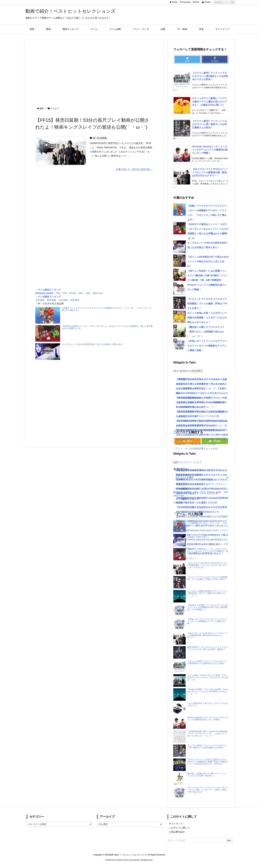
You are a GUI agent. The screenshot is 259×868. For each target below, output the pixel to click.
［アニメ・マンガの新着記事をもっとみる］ (196, 449)
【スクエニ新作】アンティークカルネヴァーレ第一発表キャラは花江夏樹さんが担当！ (209, 124)
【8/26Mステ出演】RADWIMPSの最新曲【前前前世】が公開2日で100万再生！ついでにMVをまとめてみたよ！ (202, 435)
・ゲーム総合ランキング (48, 290)
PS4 (58, 293)
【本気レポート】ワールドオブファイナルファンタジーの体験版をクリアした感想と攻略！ (207, 346)
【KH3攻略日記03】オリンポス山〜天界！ (198, 493)
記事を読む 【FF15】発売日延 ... (134, 169)
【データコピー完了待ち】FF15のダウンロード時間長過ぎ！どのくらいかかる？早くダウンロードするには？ (207, 565)
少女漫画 (63, 300)
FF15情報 (102, 138)
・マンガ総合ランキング (48, 297)
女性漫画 (75, 300)
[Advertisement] (94, 70)
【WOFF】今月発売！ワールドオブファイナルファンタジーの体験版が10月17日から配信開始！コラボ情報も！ (208, 607)
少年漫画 (40, 300)
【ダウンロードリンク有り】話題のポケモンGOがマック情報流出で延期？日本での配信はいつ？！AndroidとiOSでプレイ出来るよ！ (208, 762)
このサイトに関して (179, 828)
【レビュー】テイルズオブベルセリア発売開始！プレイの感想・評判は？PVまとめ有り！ (207, 304)
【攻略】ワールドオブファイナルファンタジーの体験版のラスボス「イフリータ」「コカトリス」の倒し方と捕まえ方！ (106, 309)
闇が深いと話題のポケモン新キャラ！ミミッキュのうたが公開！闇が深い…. (207, 775)
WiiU (81, 293)
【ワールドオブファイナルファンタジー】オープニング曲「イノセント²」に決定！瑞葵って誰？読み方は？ (207, 790)
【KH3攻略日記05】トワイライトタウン (197, 470)
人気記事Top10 (177, 832)
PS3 (65, 293)
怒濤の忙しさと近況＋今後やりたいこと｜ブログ (201, 516)
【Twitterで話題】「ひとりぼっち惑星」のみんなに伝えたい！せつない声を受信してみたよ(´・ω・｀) (208, 691)
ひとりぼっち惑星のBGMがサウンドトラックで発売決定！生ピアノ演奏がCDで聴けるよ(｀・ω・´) (207, 593)
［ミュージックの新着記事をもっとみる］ (195, 444)
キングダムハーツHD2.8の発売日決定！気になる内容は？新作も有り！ (93, 344)
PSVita (73, 293)
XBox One (98, 293)
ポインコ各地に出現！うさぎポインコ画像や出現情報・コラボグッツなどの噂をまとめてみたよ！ (207, 318)
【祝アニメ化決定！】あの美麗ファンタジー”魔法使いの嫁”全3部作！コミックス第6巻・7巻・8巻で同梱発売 (208, 275)
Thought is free (146, 860)
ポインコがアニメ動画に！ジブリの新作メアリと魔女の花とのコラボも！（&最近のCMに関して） (209, 101)
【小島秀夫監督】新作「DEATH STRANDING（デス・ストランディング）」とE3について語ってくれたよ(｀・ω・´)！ (207, 733)
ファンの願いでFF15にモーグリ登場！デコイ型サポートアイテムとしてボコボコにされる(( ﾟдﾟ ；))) (208, 677)
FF (94, 138)
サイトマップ (176, 824)
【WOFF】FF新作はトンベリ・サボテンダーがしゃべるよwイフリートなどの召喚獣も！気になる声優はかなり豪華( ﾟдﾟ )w (107, 327)
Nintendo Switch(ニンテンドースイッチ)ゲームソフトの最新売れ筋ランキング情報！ (210, 150)
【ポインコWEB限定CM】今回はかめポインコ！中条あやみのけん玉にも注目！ (208, 261)
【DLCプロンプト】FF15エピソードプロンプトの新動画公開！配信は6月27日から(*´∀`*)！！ (210, 172)
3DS (88, 293)
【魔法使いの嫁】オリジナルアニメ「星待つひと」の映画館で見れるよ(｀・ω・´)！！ (206, 332)
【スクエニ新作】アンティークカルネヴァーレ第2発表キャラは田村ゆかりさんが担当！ (210, 76)
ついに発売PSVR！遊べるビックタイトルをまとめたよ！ (208, 704)
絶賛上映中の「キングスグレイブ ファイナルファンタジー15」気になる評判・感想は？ (207, 648)
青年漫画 (52, 300)
